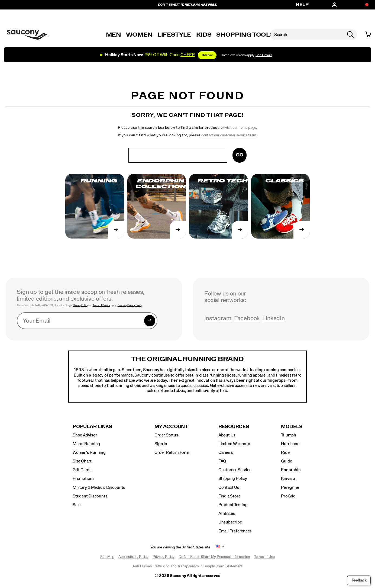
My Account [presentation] (171, 427)
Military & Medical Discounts (99, 487)
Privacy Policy (80, 305)
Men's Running (86, 444)
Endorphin (291, 470)
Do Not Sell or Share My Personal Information (214, 557)
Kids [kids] (204, 35)
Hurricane (290, 444)
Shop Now (207, 55)
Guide (286, 461)
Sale (77, 505)
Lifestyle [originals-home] (174, 35)
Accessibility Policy (133, 557)
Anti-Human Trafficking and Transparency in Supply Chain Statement (187, 566)
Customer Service (235, 470)
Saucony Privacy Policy (130, 305)
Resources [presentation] (234, 427)
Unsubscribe (230, 522)
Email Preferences (235, 531)
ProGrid (288, 496)
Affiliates (227, 513)
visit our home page (241, 128)
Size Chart (82, 461)
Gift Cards (82, 470)
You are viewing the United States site (180, 547)
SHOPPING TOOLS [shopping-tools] (245, 35)
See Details (264, 55)
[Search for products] (307, 35)
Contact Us (229, 487)
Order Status (166, 435)
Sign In (161, 444)
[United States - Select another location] (218, 547)
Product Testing (233, 505)
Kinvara (288, 478)
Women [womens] (139, 35)
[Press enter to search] (350, 35)
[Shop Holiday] (187, 54)
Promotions (84, 478)
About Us (227, 435)
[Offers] (364, 5)
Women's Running (89, 452)
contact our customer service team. (229, 135)
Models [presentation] (292, 427)
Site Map (107, 557)
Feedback (359, 581)
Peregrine (290, 487)
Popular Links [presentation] (92, 427)
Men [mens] (114, 35)
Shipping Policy (233, 478)
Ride (285, 452)
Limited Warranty (234, 444)
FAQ (222, 461)
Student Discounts (90, 496)
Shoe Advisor (85, 435)
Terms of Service (102, 305)
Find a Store (229, 496)
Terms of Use (264, 557)
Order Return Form (172, 452)
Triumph (289, 435)
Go (240, 155)
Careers (226, 452)
